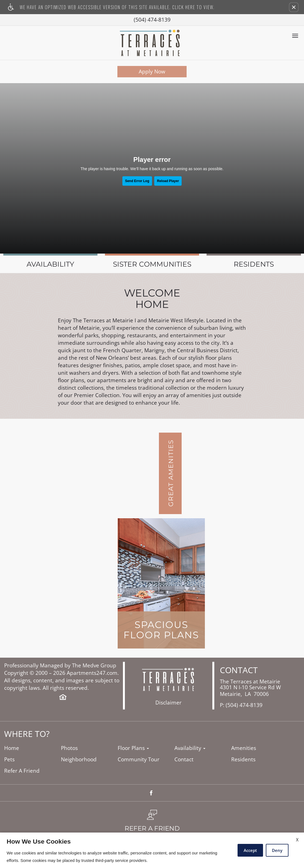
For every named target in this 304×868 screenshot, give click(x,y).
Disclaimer (168, 703)
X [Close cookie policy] (297, 840)
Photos (69, 748)
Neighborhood (79, 759)
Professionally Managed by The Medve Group (60, 666)
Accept (250, 850)
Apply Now (152, 72)
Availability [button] (190, 748)
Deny (277, 850)
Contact (184, 759)
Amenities (244, 748)
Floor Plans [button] (133, 748)
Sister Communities (152, 264)
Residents (254, 264)
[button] (294, 7)
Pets (9, 759)
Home (12, 748)
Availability (50, 264)
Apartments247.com (92, 673)
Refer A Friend (22, 771)
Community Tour (139, 759)
